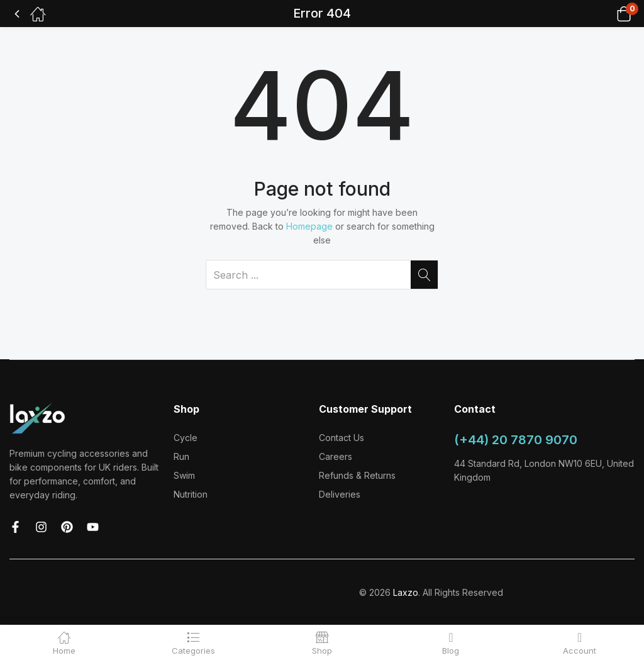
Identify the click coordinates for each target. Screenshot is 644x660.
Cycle (186, 438)
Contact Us (341, 438)
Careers (336, 456)
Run (181, 456)
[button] (608, 14)
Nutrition (191, 494)
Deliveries (340, 494)
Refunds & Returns (357, 475)
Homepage (309, 226)
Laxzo (406, 592)
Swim (184, 475)
